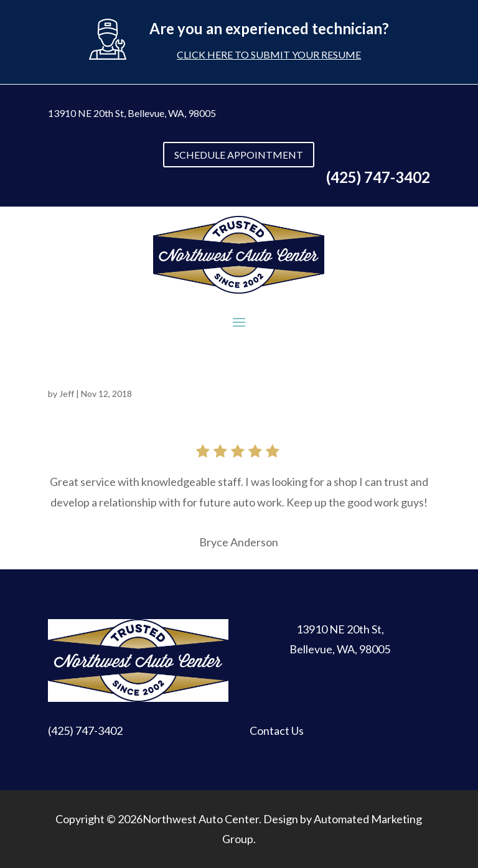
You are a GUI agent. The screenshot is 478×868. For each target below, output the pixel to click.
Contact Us (277, 730)
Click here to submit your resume (269, 54)
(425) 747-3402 (85, 730)
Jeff (67, 394)
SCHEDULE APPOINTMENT (239, 155)
